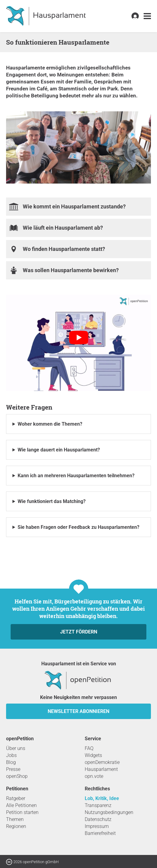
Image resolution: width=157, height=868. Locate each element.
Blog (11, 762)
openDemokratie (102, 762)
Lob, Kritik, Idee (102, 798)
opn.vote (94, 776)
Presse (13, 769)
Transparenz (98, 805)
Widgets (93, 755)
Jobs (11, 755)
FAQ (89, 748)
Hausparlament (101, 769)
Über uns (16, 748)
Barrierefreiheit (100, 833)
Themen (15, 819)
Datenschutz (98, 819)
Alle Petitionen (21, 805)
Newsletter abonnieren (78, 711)
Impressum (97, 826)
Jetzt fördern (79, 632)
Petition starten (22, 812)
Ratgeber (16, 798)
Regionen (16, 826)
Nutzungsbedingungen (109, 812)
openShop (17, 776)
